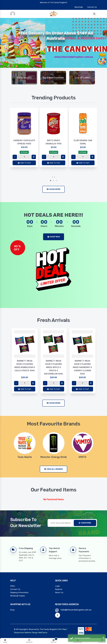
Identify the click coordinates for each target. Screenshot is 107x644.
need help (79, 7)
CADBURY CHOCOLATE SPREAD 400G (24, 142)
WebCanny (43, 633)
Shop (12, 610)
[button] (51, 181)
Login (57, 586)
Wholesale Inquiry (18, 596)
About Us (59, 593)
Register (59, 589)
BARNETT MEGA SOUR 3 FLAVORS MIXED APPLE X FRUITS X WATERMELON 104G (53, 367)
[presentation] (53, 177)
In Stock (24, 152)
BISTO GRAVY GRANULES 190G (54, 142)
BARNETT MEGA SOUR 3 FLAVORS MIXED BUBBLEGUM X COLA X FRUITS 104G (25, 366)
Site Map (62, 629)
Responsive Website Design (26, 633)
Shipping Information (19, 593)
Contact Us (15, 589)
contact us (92, 7)
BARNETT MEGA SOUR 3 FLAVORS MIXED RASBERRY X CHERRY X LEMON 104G (82, 367)
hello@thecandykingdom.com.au (76, 610)
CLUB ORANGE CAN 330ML (83, 142)
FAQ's (13, 586)
